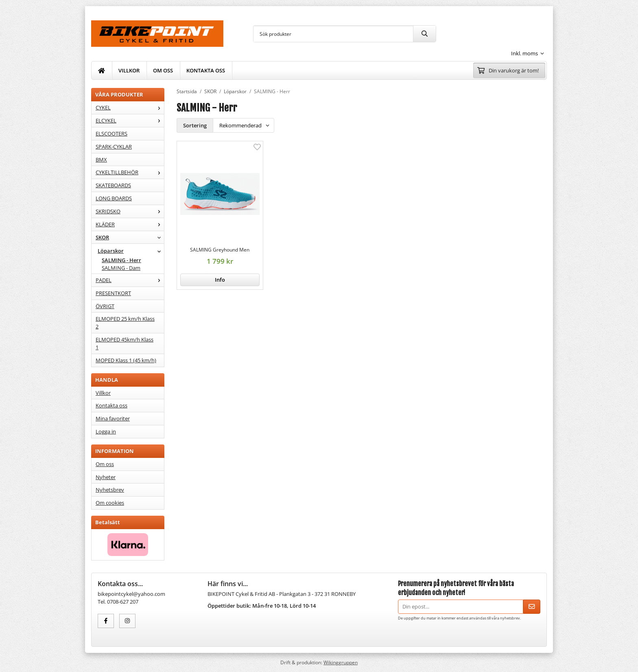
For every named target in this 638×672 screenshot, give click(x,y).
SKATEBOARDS (113, 185)
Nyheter (106, 477)
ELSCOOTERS (111, 134)
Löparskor (131, 251)
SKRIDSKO (130, 211)
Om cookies (110, 503)
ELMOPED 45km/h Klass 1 (125, 343)
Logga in (106, 431)
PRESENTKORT (113, 293)
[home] (102, 70)
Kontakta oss (111, 405)
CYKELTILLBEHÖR (130, 172)
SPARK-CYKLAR (114, 147)
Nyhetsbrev (110, 490)
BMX (101, 160)
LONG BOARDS (114, 198)
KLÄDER (130, 224)
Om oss (105, 464)
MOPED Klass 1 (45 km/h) (126, 360)
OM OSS (163, 70)
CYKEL (130, 107)
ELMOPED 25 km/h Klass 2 (125, 323)
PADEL (130, 280)
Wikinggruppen (341, 662)
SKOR (130, 237)
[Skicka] (532, 607)
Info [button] (220, 280)
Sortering (195, 125)
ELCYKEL (130, 120)
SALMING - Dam (121, 268)
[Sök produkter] (333, 34)
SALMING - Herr (121, 260)
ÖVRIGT (105, 306)
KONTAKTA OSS (206, 70)
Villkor (103, 393)
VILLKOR (129, 70)
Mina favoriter (113, 418)
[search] (424, 34)
